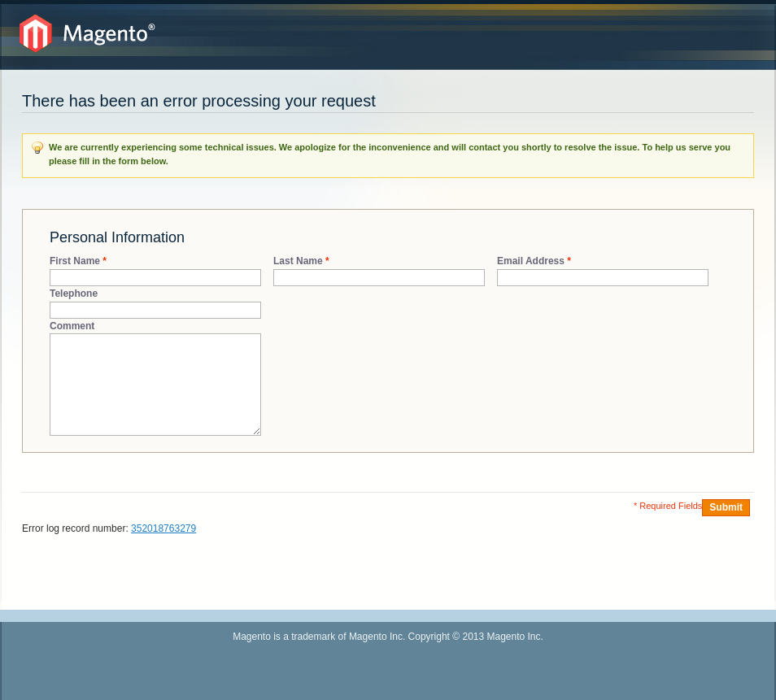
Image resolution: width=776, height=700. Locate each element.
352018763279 (163, 528)
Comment (72, 326)
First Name (75, 261)
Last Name (298, 261)
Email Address (531, 261)
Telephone (74, 293)
